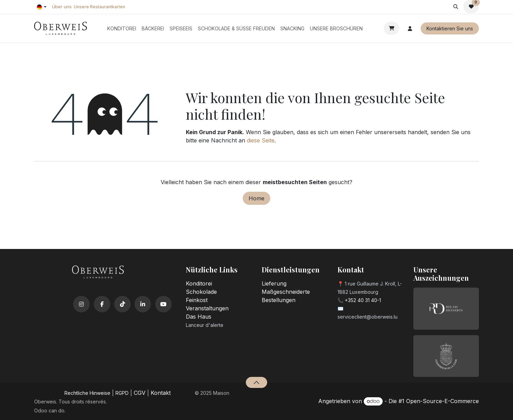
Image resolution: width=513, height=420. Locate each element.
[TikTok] (122, 304)
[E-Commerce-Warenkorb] (391, 28)
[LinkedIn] (143, 304)
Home (256, 198)
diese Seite (261, 140)
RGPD (122, 393)
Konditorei (199, 283)
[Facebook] (102, 304)
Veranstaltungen (207, 308)
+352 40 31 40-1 (363, 300)
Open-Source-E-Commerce (442, 401)
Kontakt (161, 393)
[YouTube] (163, 304)
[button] (456, 7)
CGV (140, 393)
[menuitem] (122, 28)
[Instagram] (81, 304)
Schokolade (201, 292)
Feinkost (197, 300)
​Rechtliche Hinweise (87, 393)
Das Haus (199, 317)
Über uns (62, 7)
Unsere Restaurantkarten (99, 7)
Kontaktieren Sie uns (450, 28)
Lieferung (274, 283)
